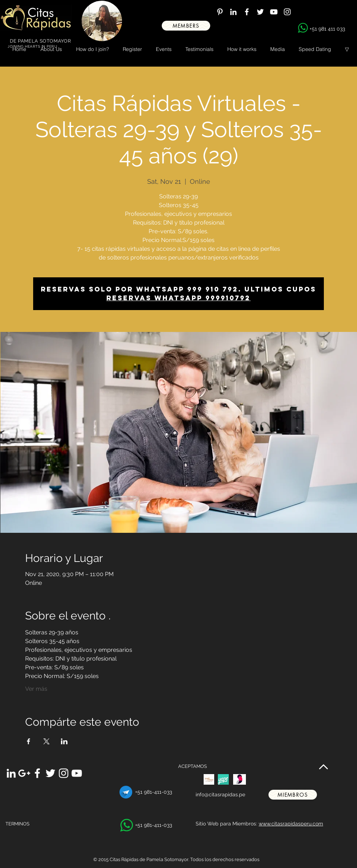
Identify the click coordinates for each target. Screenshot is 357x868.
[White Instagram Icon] (287, 12)
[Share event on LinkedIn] (64, 741)
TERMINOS (17, 824)
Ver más (36, 689)
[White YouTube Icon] (274, 12)
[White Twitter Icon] (260, 12)
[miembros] (293, 795)
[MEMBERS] (186, 26)
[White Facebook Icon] (247, 12)
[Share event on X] (46, 741)
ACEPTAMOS (193, 766)
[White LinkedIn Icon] (233, 12)
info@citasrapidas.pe (220, 794)
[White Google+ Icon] (24, 773)
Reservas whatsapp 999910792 (178, 298)
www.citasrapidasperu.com (291, 824)
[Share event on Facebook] (29, 741)
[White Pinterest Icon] (220, 12)
